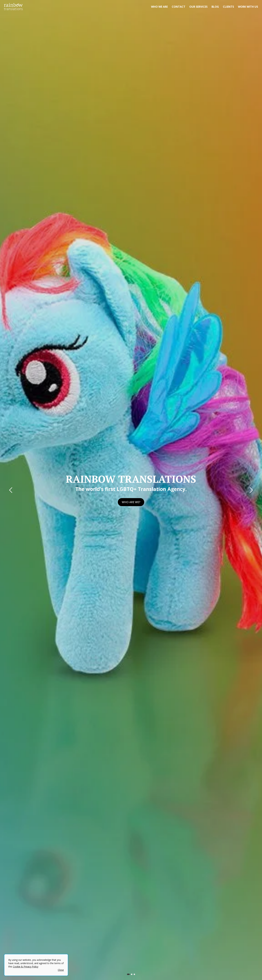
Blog (215, 7)
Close (61, 970)
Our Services (198, 7)
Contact (179, 7)
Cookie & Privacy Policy (26, 967)
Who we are (159, 7)
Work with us (248, 7)
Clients (228, 7)
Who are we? (131, 502)
